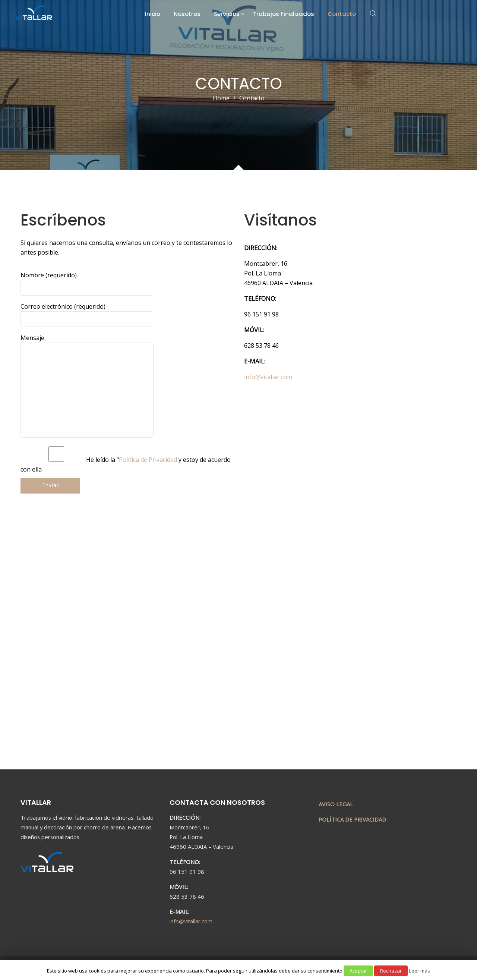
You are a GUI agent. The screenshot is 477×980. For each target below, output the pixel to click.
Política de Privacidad (148, 460)
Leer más (419, 971)
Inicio (153, 14)
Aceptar (358, 971)
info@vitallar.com (191, 921)
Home (221, 98)
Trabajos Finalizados (284, 14)
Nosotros (187, 14)
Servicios (227, 14)
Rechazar (391, 971)
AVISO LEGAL (336, 804)
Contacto (342, 14)
